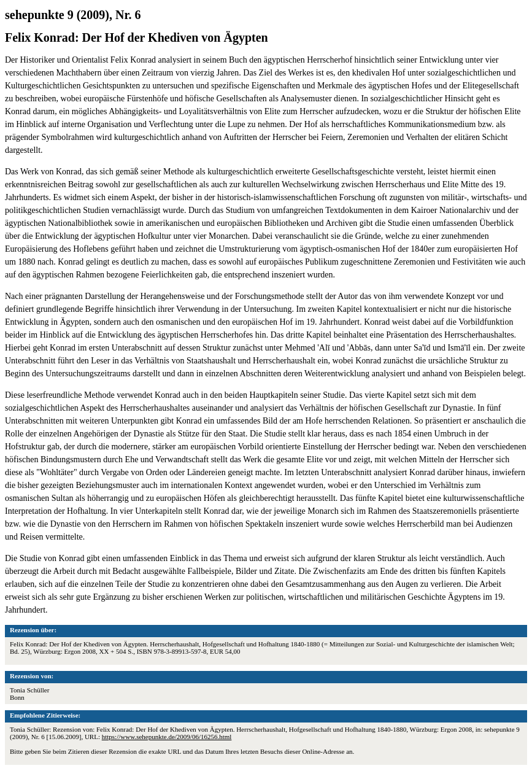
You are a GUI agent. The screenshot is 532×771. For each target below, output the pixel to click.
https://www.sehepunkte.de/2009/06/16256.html (167, 737)
